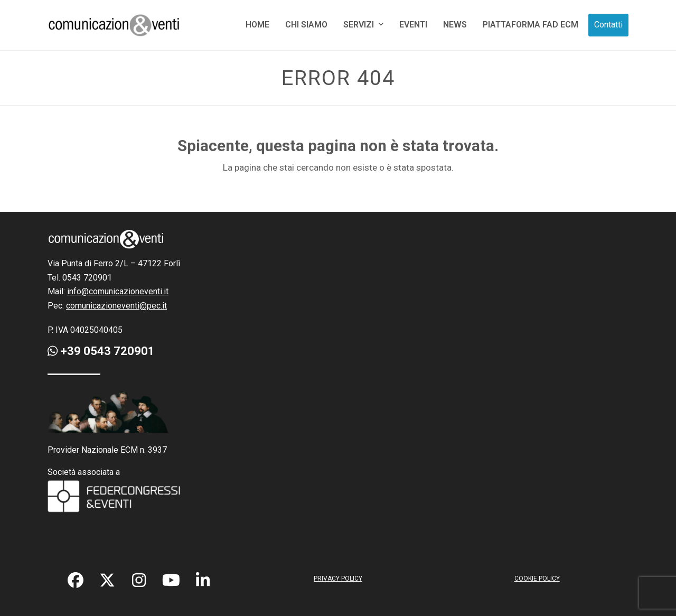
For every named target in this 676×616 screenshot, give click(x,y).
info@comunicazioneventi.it (118, 291)
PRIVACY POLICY (338, 578)
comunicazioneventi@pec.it (116, 306)
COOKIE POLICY (537, 578)
